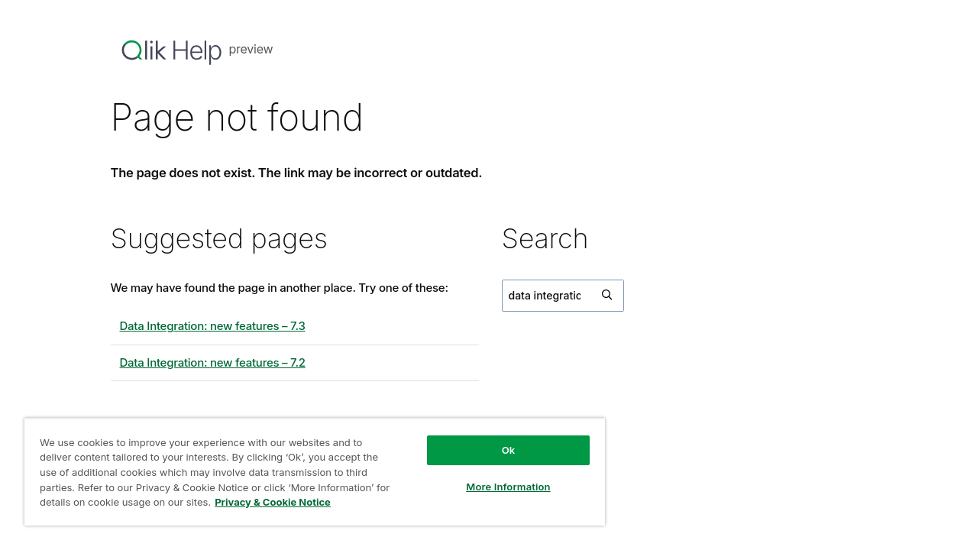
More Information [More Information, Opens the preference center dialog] (498, 487)
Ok (498, 450)
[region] (309, 472)
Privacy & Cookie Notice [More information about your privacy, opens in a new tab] (289, 502)
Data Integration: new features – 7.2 (213, 362)
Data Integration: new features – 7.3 (213, 326)
